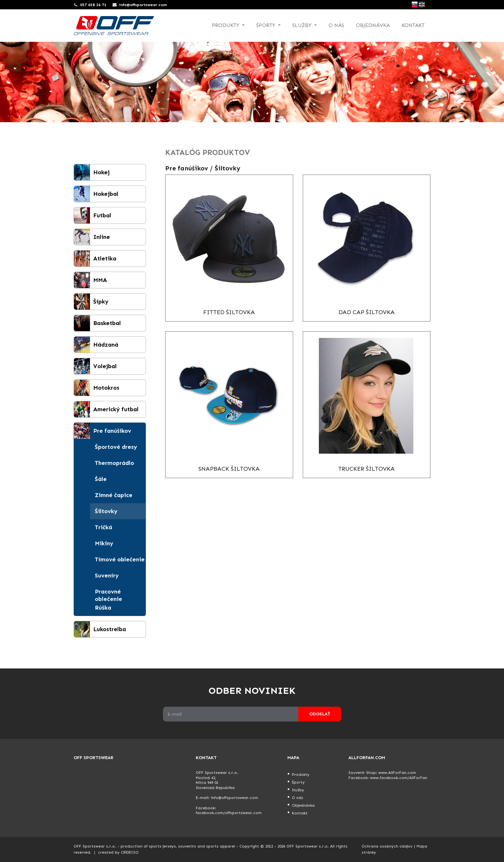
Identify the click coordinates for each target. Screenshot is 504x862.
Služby (298, 790)
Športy (298, 782)
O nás (336, 25)
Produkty (301, 775)
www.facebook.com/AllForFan (399, 778)
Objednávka (373, 25)
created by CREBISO (118, 852)
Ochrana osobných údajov (387, 846)
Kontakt (413, 25)
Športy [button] (266, 25)
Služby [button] (303, 25)
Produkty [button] (226, 25)
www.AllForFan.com (397, 773)
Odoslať (320, 714)
